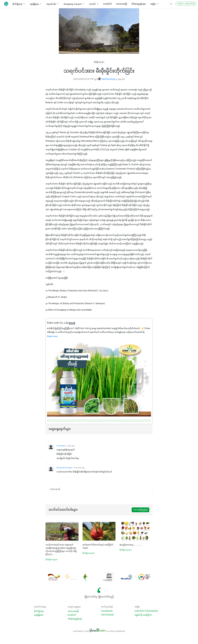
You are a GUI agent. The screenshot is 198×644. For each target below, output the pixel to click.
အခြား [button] (155, 4)
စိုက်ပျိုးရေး (39, 611)
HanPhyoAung (107, 79)
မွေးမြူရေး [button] (36, 4)
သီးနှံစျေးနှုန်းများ (139, 4)
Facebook (107, 611)
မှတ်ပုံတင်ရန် (190, 4)
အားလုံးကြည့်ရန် (140, 510)
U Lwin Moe (61, 446)
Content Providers (146, 611)
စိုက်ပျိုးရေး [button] (19, 4)
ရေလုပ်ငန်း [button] (53, 4)
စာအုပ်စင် (107, 4)
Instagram (107, 615)
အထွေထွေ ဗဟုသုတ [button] (74, 4)
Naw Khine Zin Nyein (64, 468)
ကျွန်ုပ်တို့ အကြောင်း (143, 615)
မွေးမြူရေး (39, 615)
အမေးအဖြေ (121, 4)
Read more (52, 336)
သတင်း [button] (94, 4)
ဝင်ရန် (179, 4)
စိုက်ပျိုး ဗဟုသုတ (99, 62)
